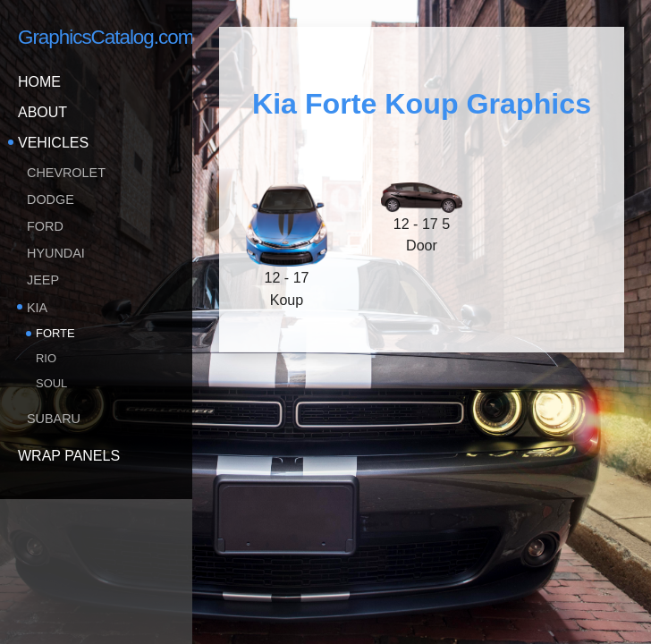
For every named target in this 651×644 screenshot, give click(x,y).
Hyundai (56, 253)
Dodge (51, 199)
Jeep (43, 280)
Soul (51, 383)
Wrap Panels (69, 456)
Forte (55, 333)
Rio (46, 358)
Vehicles (53, 143)
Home (39, 82)
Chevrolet (66, 173)
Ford (45, 226)
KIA (37, 308)
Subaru (54, 419)
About (42, 112)
